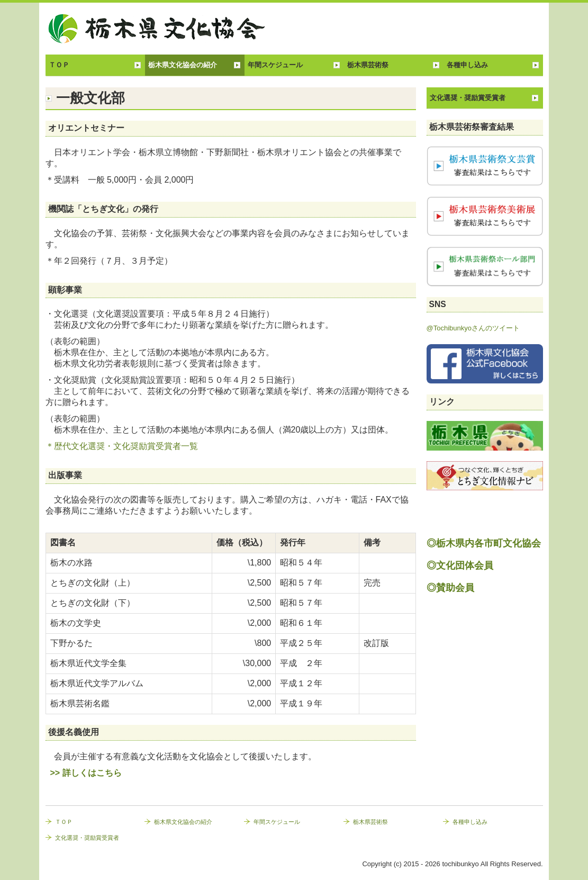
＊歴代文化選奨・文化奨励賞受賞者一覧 (122, 446)
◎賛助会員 (450, 588)
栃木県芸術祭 (368, 65)
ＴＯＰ (59, 65)
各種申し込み (467, 65)
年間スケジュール (275, 65)
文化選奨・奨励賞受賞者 (468, 98)
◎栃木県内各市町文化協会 (484, 543)
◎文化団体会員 (460, 565)
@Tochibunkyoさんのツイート (473, 328)
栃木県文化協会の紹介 (183, 65)
